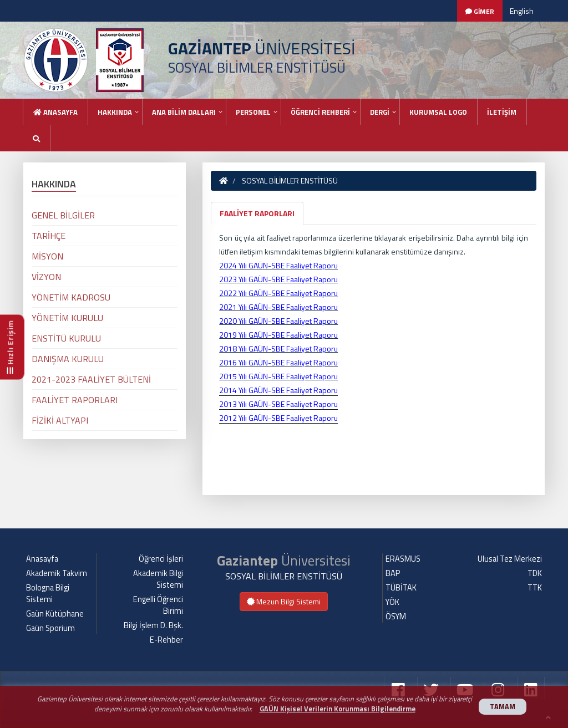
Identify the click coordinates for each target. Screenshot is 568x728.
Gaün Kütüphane (55, 614)
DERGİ (380, 112)
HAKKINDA (115, 112)
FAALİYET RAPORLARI (257, 213)
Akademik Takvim (57, 573)
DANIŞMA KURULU (68, 359)
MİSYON (47, 256)
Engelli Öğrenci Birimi (158, 605)
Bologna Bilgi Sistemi (48, 594)
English (522, 11)
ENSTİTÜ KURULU (66, 338)
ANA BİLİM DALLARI (184, 112)
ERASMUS (403, 559)
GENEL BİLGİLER (63, 215)
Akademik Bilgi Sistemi (158, 579)
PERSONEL (253, 112)
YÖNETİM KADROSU (71, 297)
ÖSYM (396, 617)
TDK (535, 573)
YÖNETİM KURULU (67, 318)
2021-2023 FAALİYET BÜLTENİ (91, 379)
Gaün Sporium (50, 628)
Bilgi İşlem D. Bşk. (153, 625)
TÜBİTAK (401, 588)
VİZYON (46, 277)
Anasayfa (55, 112)
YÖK (392, 602)
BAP (393, 573)
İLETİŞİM (502, 112)
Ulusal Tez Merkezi (510, 559)
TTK (535, 588)
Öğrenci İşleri (161, 559)
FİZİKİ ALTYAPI (60, 420)
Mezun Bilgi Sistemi (284, 601)
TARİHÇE (49, 236)
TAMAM (503, 707)
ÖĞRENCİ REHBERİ (320, 112)
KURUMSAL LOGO (438, 112)
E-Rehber (166, 640)
